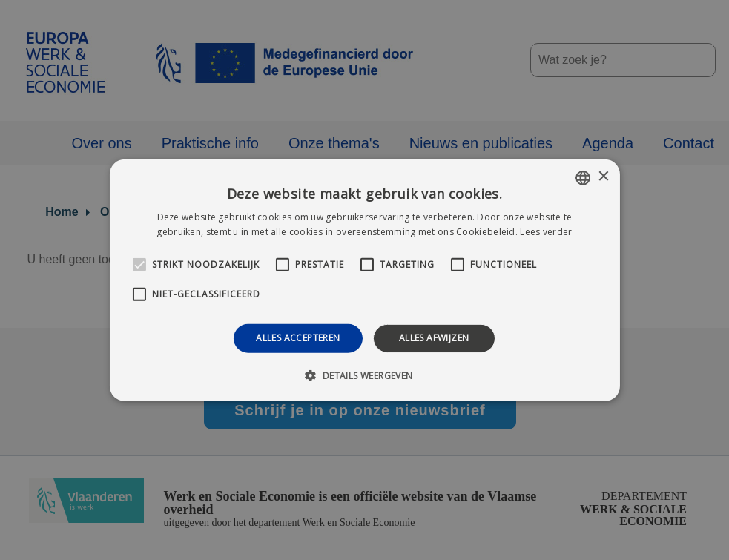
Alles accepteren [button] (298, 338)
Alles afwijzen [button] (434, 338)
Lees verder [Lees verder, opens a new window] (546, 232)
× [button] (603, 177)
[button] (364, 375)
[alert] (364, 280)
